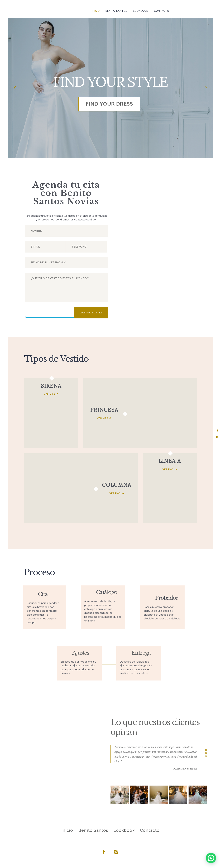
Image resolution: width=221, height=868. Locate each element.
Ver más (49, 394)
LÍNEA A (170, 461)
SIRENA (51, 386)
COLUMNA (117, 485)
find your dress (109, 104)
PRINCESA (104, 410)
